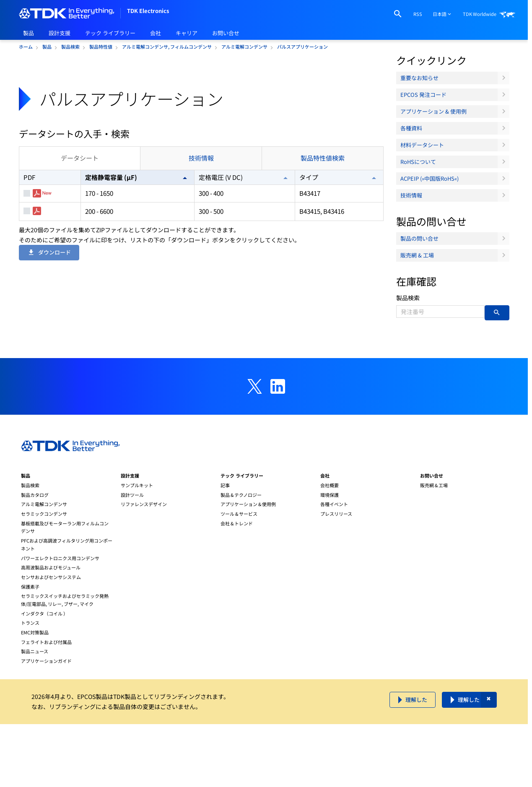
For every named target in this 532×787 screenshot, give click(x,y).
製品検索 (408, 298)
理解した (416, 700)
